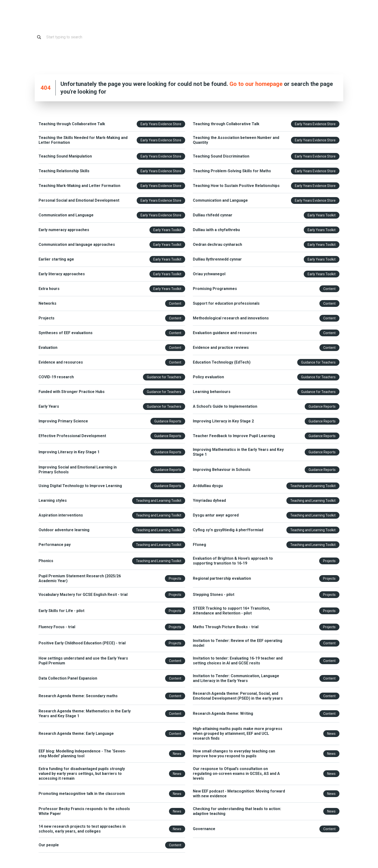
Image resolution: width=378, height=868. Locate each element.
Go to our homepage (256, 84)
